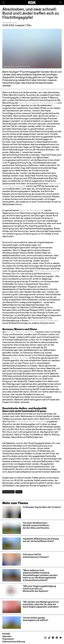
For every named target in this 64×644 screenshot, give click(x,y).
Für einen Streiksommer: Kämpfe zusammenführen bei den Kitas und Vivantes (36, 525)
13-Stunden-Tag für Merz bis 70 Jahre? (42, 507)
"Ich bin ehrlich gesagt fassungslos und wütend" (36, 619)
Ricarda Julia (10, 22)
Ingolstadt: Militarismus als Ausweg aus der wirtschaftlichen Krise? (41, 540)
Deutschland (8, 492)
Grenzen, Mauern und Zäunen (21, 332)
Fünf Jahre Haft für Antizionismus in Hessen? (36, 556)
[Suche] (61, 2)
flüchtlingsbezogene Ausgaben (31, 421)
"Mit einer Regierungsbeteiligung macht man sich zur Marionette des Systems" (39, 589)
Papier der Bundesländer (32, 210)
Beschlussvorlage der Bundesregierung (38, 103)
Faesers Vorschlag (20, 358)
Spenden (7, 636)
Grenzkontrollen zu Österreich (44, 320)
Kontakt (6, 634)
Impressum (8, 639)
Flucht (19, 492)
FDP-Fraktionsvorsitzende (46, 271)
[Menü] (3, 2)
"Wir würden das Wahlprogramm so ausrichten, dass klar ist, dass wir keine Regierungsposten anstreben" (41, 604)
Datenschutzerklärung (14, 642)
